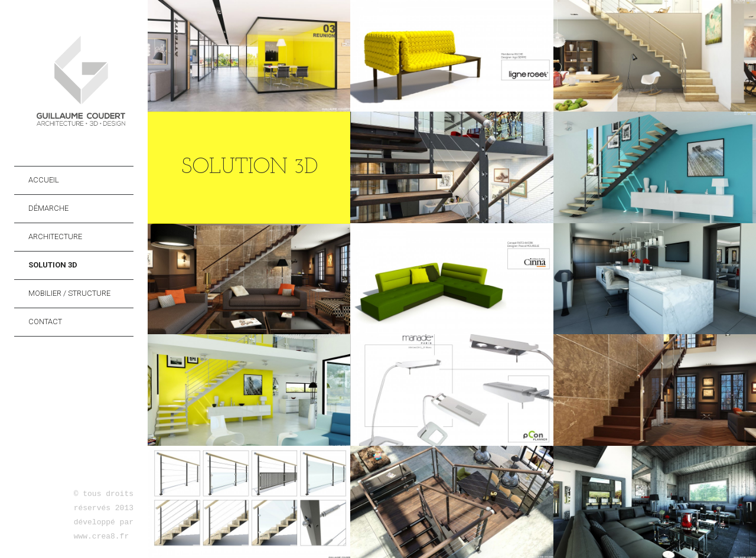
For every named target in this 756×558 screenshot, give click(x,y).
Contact (45, 322)
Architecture (55, 236)
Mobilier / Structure (69, 293)
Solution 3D (53, 265)
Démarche (48, 208)
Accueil (44, 180)
